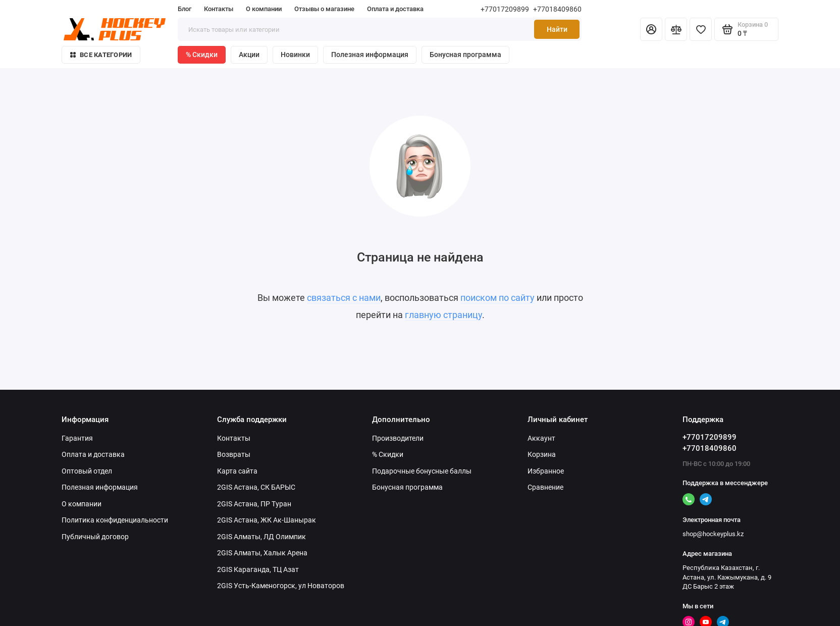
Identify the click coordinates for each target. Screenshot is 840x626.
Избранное (546, 471)
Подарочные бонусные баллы (422, 471)
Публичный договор (95, 537)
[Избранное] (701, 29)
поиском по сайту (497, 298)
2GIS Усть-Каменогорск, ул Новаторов (281, 586)
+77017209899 (505, 9)
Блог (185, 9)
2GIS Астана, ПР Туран (254, 504)
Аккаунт (541, 438)
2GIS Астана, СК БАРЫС (256, 487)
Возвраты (234, 454)
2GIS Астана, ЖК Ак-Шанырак (267, 520)
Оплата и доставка (395, 9)
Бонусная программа (465, 55)
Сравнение (545, 487)
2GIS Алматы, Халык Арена (262, 553)
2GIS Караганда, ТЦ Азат (258, 569)
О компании (264, 9)
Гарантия (77, 438)
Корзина (542, 454)
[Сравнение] (676, 29)
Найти (557, 29)
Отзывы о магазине (324, 9)
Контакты (219, 9)
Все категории (101, 55)
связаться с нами (344, 298)
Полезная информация (370, 55)
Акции (249, 55)
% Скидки (202, 55)
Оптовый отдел (87, 471)
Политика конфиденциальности (115, 520)
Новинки (295, 55)
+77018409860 (557, 9)
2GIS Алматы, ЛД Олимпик (261, 537)
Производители (398, 438)
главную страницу (443, 315)
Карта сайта (237, 471)
